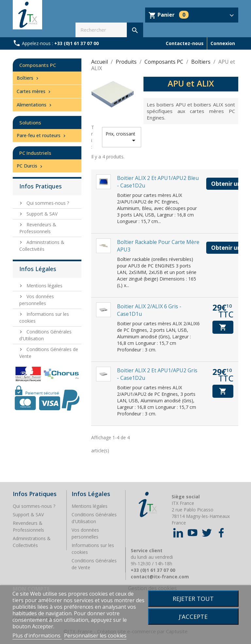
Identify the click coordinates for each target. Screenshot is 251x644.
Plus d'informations (37, 636)
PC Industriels (35, 153)
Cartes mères (34, 91)
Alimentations (35, 105)
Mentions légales (44, 286)
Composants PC (38, 65)
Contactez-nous (185, 43)
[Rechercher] (109, 30)
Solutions (30, 122)
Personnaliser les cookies (95, 636)
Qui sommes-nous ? (47, 203)
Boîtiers (28, 78)
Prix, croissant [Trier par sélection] (122, 137)
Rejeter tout (193, 598)
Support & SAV (41, 214)
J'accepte (193, 616)
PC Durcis (30, 166)
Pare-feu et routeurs (42, 135)
